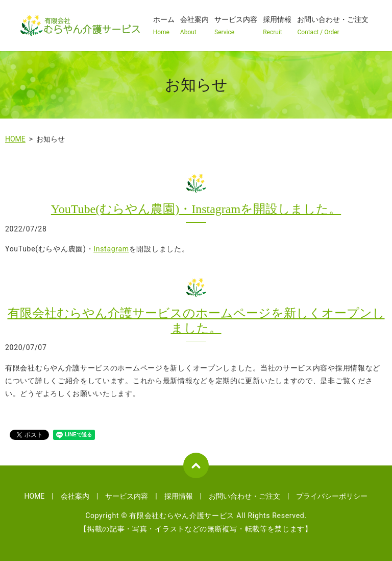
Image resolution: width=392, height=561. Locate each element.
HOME (15, 139)
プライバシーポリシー (332, 496)
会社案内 (194, 26)
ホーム (164, 26)
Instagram (111, 249)
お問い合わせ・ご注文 (333, 26)
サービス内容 (236, 26)
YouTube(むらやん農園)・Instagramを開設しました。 (196, 209)
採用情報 (277, 26)
